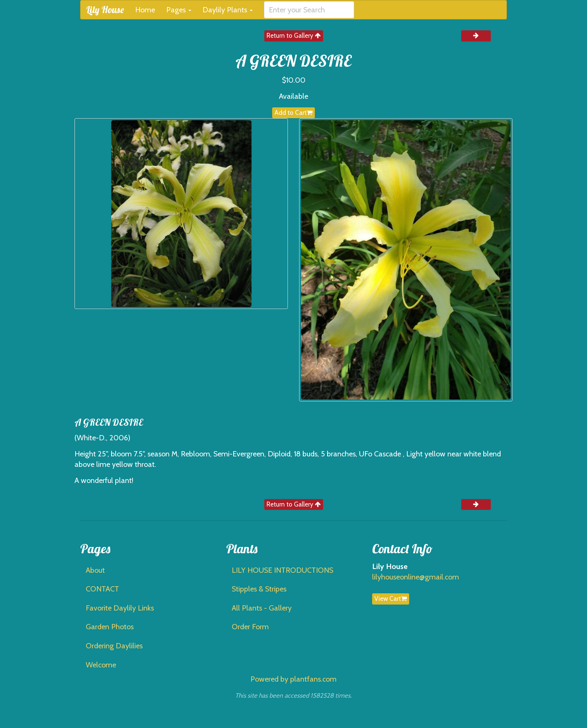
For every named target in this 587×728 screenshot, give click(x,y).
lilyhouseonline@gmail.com (416, 577)
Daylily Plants (228, 10)
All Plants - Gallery (262, 608)
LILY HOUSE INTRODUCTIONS (282, 570)
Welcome (101, 665)
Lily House (105, 10)
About (95, 570)
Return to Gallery (294, 36)
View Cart (391, 599)
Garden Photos (110, 627)
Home (145, 10)
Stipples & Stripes (259, 589)
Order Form (250, 627)
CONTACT (102, 589)
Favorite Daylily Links (120, 608)
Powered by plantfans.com (293, 679)
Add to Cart (293, 113)
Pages (179, 10)
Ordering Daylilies (114, 646)
